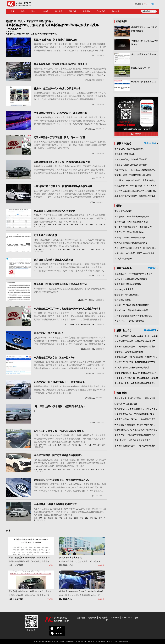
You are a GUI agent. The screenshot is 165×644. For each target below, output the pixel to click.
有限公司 (66, 225)
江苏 (86, 225)
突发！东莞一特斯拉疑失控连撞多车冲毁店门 (135, 435)
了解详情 (50, 565)
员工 (88, 249)
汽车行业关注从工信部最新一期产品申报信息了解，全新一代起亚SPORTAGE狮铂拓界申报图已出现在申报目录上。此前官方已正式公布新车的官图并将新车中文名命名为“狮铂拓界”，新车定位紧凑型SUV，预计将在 (70, 463)
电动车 (72, 325)
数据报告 (86, 11)
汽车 (54, 225)
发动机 (51, 518)
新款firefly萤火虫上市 (141, 68)
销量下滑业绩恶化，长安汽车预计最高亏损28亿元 (137, 373)
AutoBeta (115, 618)
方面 (64, 445)
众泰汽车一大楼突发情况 (70, 558)
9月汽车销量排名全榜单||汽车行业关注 (132, 368)
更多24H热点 (150, 143)
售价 (54, 469)
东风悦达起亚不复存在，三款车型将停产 (55, 358)
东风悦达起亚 (90, 80)
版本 (99, 445)
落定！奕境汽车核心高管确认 (144, 54)
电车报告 (103, 618)
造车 (93, 325)
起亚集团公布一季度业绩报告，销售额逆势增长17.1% (61, 480)
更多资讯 (152, 268)
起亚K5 (92, 202)
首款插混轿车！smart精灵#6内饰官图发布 (134, 274)
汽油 (90, 445)
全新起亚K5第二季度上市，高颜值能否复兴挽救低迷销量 (63, 186)
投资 (91, 225)
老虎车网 (92, 618)
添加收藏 (138, 4)
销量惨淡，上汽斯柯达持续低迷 (129, 352)
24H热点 (45, 11)
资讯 (23, 11)
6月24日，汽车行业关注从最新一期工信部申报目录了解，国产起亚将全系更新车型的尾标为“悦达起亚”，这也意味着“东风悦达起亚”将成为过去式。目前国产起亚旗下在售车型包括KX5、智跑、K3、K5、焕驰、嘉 (70, 218)
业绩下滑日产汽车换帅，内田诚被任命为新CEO (136, 378)
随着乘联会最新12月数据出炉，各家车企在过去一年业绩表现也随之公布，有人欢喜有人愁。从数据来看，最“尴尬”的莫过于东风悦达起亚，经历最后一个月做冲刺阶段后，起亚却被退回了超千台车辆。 (70, 390)
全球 (91, 518)
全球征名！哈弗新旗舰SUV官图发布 (131, 279)
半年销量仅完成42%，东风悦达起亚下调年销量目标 (60, 113)
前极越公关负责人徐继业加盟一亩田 (131, 159)
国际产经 (73, 11)
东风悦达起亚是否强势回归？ (49, 333)
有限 (59, 225)
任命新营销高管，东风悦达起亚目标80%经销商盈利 (60, 64)
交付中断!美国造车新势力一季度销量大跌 (133, 227)
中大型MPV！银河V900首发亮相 (129, 149)
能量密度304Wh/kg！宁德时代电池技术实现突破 (81, 591)
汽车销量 (116, 11)
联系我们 (81, 618)
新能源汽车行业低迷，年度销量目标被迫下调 (135, 362)
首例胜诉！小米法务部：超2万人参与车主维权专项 (138, 253)
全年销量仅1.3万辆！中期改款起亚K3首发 (55, 504)
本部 (96, 225)
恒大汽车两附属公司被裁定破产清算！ (132, 243)
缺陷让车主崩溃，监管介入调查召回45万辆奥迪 (136, 336)
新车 (33, 11)
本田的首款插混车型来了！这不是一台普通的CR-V (137, 347)
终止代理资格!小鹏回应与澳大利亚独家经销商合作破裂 (139, 248)
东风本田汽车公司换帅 (125, 154)
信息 (69, 469)
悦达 (40, 225)
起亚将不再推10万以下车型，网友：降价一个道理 (59, 138)
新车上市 (92, 300)
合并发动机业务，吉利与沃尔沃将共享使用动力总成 (138, 383)
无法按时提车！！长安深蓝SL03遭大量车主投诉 (136, 170)
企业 (101, 225)
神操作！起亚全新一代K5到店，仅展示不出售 (57, 89)
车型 (72, 225)
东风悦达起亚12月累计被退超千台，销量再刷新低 (59, 382)
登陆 (146, 4)
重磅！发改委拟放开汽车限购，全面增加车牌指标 (31, 558)
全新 (50, 445)
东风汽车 (92, 276)
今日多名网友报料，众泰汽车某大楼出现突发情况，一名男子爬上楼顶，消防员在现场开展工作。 (103, 561)
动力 (70, 518)
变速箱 (76, 518)
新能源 (98, 249)
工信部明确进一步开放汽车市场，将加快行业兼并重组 (139, 357)
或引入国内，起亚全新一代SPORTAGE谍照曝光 (59, 431)
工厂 (66, 325)
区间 (74, 469)
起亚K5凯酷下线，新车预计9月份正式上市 (56, 40)
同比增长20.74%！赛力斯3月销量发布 (132, 217)
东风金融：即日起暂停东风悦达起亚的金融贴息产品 (60, 284)
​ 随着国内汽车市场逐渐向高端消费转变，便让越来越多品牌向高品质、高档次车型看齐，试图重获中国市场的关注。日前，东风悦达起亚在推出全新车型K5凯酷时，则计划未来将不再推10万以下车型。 (70, 145)
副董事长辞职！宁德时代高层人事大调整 (133, 175)
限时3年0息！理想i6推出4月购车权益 (131, 222)
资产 (104, 249)
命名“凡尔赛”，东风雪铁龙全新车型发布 (133, 440)
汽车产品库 (101, 11)
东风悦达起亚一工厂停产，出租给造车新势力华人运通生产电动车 (67, 309)
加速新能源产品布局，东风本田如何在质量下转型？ (138, 341)
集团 (77, 225)
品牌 (93, 249)
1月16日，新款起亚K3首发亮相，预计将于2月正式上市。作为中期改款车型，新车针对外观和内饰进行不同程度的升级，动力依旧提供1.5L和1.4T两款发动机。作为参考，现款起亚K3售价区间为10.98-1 (70, 512)
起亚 (93, 56)
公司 (50, 225)
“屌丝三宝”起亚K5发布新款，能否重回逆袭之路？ (60, 407)
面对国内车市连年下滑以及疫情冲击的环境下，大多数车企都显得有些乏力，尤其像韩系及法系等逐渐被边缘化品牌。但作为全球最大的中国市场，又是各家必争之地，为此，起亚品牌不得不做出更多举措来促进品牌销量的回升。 (70, 96)
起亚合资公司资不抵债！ (47, 235)
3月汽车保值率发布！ (124, 259)
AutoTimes (127, 618)
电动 (69, 249)
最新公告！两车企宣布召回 (143, 82)
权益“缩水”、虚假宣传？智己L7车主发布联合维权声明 (139, 180)
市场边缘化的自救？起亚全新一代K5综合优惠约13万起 (62, 162)
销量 (81, 225)
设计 (54, 445)
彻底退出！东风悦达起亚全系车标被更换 (55, 211)
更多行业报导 (150, 330)
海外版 (74, 445)
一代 (85, 445)
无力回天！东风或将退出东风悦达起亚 (53, 260)
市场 (78, 249)
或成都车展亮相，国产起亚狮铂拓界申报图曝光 (58, 455)
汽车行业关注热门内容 (38, 21)
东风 (45, 225)
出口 (45, 249)
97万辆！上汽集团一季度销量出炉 (130, 238)
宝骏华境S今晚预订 (123, 211)
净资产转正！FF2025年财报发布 (129, 232)
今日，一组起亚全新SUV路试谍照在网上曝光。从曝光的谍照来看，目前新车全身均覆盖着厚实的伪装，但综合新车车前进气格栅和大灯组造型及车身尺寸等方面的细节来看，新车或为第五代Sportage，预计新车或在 (70, 439)
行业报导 (59, 11)
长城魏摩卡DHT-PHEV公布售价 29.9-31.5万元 (136, 186)
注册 (152, 4)
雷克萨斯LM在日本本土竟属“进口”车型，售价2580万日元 (35, 591)
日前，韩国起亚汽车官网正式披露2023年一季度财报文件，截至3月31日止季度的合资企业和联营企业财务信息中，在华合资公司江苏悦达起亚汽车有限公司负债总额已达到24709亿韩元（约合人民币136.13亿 (70, 243)
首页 (13, 11)
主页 (20, 21)
